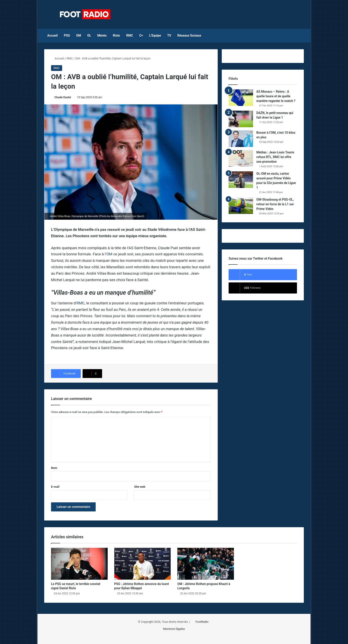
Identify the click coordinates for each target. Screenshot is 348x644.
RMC (130, 35)
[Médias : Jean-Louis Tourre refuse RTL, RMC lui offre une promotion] (241, 158)
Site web (140, 487)
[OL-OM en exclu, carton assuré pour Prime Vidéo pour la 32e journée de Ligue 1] (241, 180)
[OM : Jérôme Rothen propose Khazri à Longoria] (206, 564)
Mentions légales (174, 629)
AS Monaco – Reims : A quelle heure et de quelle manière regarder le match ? (276, 96)
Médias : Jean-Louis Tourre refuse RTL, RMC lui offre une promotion (275, 157)
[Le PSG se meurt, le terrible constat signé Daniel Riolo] (79, 564)
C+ (141, 35)
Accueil (52, 35)
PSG (67, 35)
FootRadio (202, 622)
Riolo (117, 35)
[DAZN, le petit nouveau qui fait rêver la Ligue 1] (241, 119)
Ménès (102, 35)
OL (89, 35)
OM (79, 35)
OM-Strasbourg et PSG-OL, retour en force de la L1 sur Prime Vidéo (275, 204)
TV (169, 35)
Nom (54, 468)
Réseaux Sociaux (189, 35)
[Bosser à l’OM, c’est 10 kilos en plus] (241, 139)
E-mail (55, 487)
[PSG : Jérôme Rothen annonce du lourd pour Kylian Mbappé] (143, 564)
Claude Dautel (63, 97)
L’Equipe (155, 35)
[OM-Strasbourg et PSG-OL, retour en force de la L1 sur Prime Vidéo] (241, 206)
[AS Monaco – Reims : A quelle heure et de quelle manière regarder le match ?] (241, 98)
